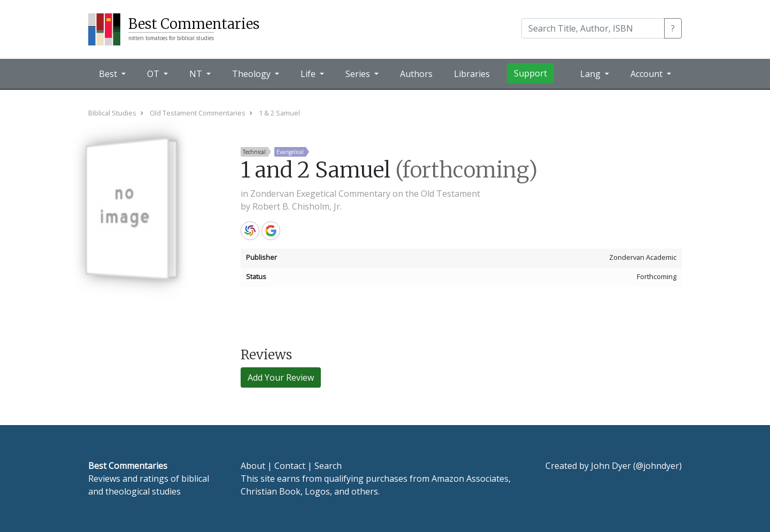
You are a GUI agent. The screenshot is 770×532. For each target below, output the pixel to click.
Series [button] (359, 74)
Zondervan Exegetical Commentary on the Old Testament (365, 194)
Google (271, 231)
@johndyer (657, 466)
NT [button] (197, 74)
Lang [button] (591, 74)
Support (530, 73)
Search (328, 466)
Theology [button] (252, 74)
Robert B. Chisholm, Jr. (297, 206)
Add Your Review (281, 377)
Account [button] (648, 74)
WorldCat (250, 231)
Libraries (472, 74)
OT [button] (154, 74)
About (253, 466)
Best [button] (109, 74)
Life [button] (309, 74)
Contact (290, 466)
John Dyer (611, 466)
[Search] (593, 28)
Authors (416, 74)
